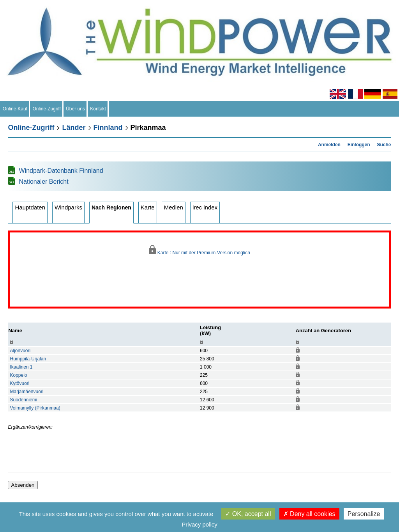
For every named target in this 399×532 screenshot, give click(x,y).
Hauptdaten (30, 207)
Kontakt (98, 109)
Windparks (68, 207)
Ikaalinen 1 (21, 367)
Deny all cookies (309, 514)
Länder (74, 128)
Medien (174, 207)
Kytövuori (19, 383)
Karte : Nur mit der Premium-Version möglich (199, 250)
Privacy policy (199, 524)
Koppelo (18, 375)
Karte (148, 207)
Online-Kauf (15, 109)
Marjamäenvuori (26, 392)
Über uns (76, 109)
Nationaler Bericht (43, 182)
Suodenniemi (23, 400)
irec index (205, 207)
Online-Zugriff (47, 109)
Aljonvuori (20, 351)
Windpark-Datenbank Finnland (61, 171)
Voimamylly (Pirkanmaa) (35, 408)
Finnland (108, 128)
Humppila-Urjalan (28, 359)
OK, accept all (248, 514)
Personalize (364, 514)
